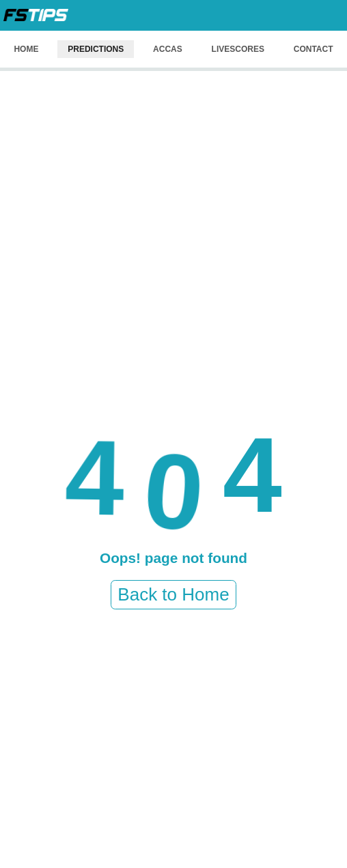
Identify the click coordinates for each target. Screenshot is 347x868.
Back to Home (173, 594)
